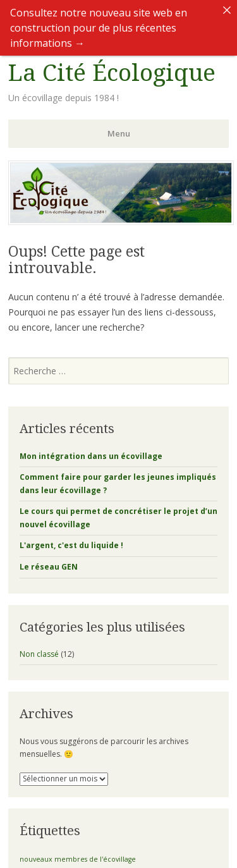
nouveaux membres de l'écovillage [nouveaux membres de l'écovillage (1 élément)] (78, 848)
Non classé (39, 643)
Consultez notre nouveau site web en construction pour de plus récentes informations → (99, 28)
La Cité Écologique (112, 62)
